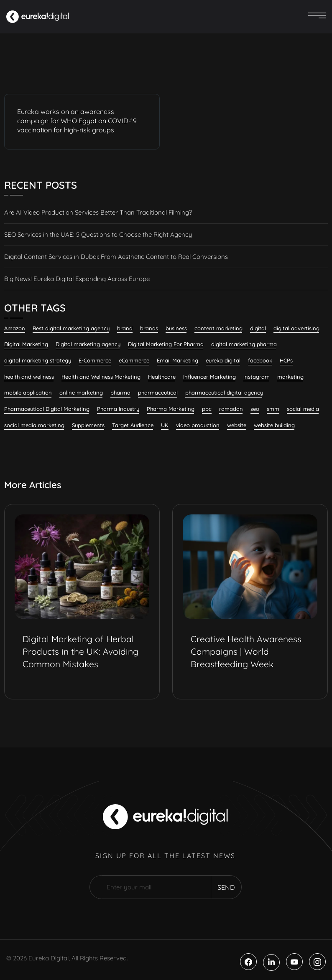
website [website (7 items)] (237, 425)
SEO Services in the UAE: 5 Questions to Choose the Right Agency (98, 234)
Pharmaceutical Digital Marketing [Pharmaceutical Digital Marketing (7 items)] (47, 409)
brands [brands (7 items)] (149, 328)
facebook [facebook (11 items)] (260, 360)
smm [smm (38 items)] (273, 409)
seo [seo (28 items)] (255, 409)
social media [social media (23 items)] (303, 409)
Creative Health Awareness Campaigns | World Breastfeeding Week (246, 651)
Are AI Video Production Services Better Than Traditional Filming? (98, 212)
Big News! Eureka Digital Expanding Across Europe (77, 279)
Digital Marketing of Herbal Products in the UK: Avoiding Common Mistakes (80, 651)
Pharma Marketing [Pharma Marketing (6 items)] (171, 409)
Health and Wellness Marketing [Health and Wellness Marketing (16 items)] (101, 377)
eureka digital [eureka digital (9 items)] (223, 360)
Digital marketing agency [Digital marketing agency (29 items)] (88, 344)
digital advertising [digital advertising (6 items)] (296, 328)
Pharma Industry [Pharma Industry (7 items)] (118, 409)
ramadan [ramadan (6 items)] (231, 409)
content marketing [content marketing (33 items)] (218, 328)
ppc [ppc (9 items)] (207, 409)
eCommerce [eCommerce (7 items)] (134, 360)
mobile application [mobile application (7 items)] (28, 393)
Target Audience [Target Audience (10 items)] (133, 425)
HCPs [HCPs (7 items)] (286, 360)
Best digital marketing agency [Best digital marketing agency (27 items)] (71, 328)
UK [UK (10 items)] (165, 425)
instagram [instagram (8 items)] (257, 377)
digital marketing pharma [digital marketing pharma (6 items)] (244, 344)
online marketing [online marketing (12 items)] (81, 393)
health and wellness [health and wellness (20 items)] (29, 377)
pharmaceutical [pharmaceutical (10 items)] (158, 393)
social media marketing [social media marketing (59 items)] (34, 425)
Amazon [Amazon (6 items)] (15, 328)
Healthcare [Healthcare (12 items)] (162, 377)
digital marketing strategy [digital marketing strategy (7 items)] (38, 360)
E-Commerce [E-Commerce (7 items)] (95, 360)
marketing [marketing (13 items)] (290, 377)
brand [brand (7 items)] (125, 328)
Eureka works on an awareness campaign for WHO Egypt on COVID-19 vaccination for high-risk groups (77, 121)
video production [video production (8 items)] (198, 425)
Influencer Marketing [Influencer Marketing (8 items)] (209, 377)
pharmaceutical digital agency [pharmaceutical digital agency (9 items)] (224, 393)
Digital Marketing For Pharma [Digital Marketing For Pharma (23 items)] (166, 344)
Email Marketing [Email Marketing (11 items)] (177, 360)
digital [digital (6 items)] (258, 328)
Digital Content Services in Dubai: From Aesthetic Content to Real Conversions (116, 257)
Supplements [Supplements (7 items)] (88, 425)
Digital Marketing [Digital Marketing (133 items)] (26, 344)
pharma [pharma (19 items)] (120, 393)
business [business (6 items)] (176, 328)
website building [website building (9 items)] (274, 425)
